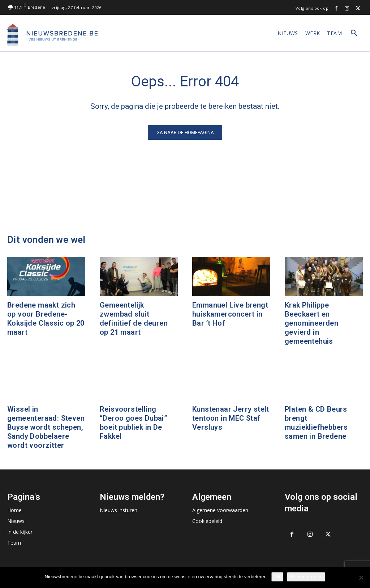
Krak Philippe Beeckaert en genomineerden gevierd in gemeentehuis (311, 323)
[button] (354, 33)
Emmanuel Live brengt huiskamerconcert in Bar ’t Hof (230, 314)
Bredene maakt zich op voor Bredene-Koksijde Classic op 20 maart (46, 319)
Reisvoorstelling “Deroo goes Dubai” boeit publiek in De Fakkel (134, 423)
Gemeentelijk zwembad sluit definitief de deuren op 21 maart (134, 319)
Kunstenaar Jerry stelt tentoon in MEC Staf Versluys (231, 418)
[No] (361, 578)
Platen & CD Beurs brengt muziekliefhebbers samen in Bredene (316, 423)
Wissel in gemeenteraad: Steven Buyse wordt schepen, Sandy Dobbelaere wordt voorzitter (46, 427)
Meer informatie (306, 577)
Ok (277, 577)
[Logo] (52, 35)
